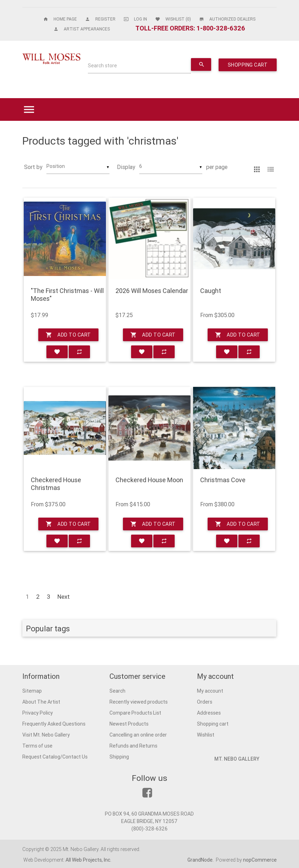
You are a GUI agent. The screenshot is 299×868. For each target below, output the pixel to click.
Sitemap (32, 691)
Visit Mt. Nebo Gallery (46, 735)
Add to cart (68, 335)
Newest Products (129, 724)
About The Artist (41, 702)
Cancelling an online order (138, 735)
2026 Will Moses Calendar (152, 291)
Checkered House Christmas (56, 484)
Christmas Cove (223, 480)
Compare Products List (135, 713)
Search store (102, 66)
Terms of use (37, 746)
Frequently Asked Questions (54, 724)
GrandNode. (201, 860)
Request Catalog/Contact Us (55, 757)
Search (117, 691)
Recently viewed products (139, 702)
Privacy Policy (38, 713)
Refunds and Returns (133, 746)
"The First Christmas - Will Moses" (67, 295)
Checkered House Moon (149, 480)
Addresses (209, 713)
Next (64, 597)
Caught (211, 291)
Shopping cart (213, 724)
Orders (205, 702)
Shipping (119, 757)
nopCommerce (260, 860)
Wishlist (206, 735)
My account (210, 691)
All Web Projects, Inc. (88, 860)
